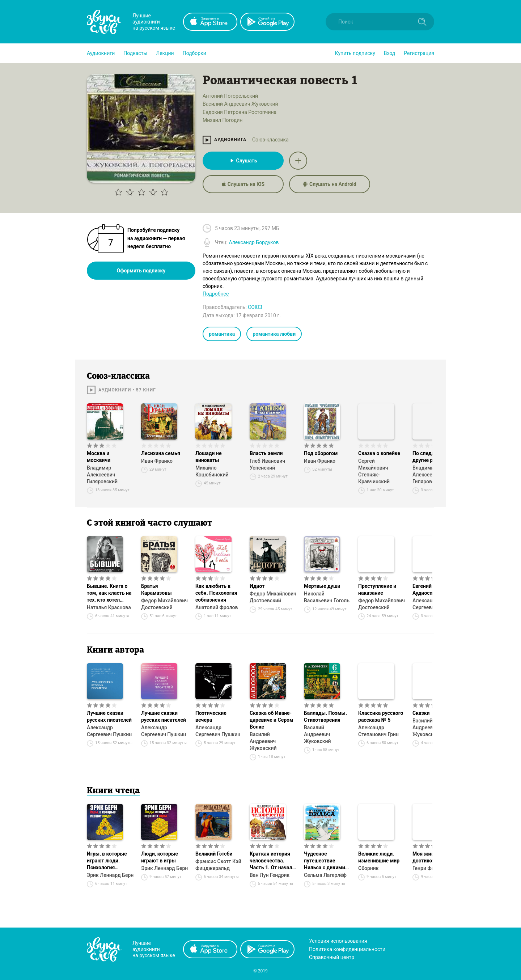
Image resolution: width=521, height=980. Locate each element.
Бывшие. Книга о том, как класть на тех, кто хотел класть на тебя (109, 593)
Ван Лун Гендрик (270, 875)
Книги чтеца (113, 791)
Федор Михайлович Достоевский (164, 604)
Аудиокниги (101, 53)
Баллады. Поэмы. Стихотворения (325, 716)
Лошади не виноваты (209, 457)
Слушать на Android (330, 184)
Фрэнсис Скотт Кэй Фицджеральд (218, 865)
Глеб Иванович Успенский (267, 464)
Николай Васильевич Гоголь (327, 597)
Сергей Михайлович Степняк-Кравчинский (374, 471)
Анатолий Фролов (217, 607)
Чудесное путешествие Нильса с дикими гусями (325, 861)
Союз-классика (270, 140)
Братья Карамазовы (156, 589)
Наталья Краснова (109, 607)
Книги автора (115, 650)
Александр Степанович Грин (378, 731)
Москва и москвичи (99, 457)
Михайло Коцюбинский (212, 471)
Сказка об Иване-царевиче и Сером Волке (272, 720)
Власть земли (266, 453)
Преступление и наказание (377, 589)
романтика (222, 334)
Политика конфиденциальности (347, 949)
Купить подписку (355, 53)
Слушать (243, 161)
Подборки (194, 53)
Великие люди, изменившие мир (379, 857)
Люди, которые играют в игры (160, 857)
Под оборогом (321, 453)
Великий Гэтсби (214, 854)
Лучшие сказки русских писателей (109, 716)
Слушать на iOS (243, 184)
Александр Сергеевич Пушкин (109, 731)
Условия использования (338, 941)
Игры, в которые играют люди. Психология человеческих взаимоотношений (109, 861)
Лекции (165, 53)
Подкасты (135, 53)
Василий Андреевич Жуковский (263, 741)
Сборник (368, 868)
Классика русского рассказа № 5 (381, 716)
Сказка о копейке (379, 453)
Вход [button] (389, 53)
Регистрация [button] (419, 53)
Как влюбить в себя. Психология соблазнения (216, 593)
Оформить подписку (141, 271)
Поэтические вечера (211, 716)
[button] (101, 53)
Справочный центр (332, 957)
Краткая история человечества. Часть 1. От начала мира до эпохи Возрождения (272, 861)
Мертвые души (322, 586)
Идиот (257, 586)
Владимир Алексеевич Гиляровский (102, 475)
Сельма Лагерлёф (325, 875)
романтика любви (274, 334)
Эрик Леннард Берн (110, 875)
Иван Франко (157, 461)
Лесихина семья (161, 453)
